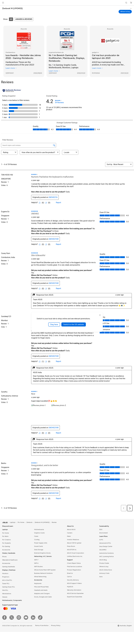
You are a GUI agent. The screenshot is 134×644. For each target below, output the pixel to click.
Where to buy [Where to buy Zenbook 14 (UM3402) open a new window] (125, 12)
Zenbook (29, 522)
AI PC (101, 540)
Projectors (6, 577)
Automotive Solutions (107, 553)
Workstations (7, 594)
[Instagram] (19, 617)
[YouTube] (26, 617)
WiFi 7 (36, 560)
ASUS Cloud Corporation (75, 553)
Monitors (5, 574)
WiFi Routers (39, 567)
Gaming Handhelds (9, 567)
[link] (67, 3)
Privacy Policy (56, 626)
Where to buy (104, 567)
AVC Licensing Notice (107, 557)
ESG (101, 530)
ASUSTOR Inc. (72, 550)
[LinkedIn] (33, 617)
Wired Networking (40, 577)
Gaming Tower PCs (8, 587)
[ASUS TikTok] (40, 617)
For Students (6, 543)
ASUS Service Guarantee (75, 593)
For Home (6, 533)
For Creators (6, 540)
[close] (100, 315)
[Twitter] (12, 617)
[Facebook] (4, 617)
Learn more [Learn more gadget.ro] (98, 68)
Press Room (71, 546)
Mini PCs (5, 590)
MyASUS (70, 587)
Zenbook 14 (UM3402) (12, 9)
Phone (4, 557)
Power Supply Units (41, 543)
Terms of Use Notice (42, 626)
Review (54, 522)
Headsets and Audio (41, 590)
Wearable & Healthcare (10, 560)
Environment (104, 533)
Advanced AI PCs (105, 543)
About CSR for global (74, 543)
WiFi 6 (36, 563)
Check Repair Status (74, 563)
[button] (3, 3)
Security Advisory (73, 580)
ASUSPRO (103, 550)
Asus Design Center (106, 546)
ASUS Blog (103, 560)
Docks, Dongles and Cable (43, 597)
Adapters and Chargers (42, 594)
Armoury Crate (104, 573)
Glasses (5, 597)
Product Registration (74, 570)
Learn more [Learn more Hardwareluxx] (11, 68)
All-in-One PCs (7, 580)
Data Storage (39, 550)
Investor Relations (73, 540)
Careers (70, 533)
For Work (5, 536)
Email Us (70, 573)
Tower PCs (6, 584)
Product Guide (104, 563)
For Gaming (6, 546)
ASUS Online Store (106, 570)
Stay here (54, 324)
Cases (36, 536)
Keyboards (38, 583)
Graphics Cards (39, 533)
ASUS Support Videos (74, 583)
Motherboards (39, 530)
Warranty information (74, 590)
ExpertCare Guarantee (75, 597)
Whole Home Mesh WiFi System (45, 570)
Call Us (69, 577)
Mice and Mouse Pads (41, 587)
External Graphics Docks (42, 553)
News (69, 536)
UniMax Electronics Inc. (75, 556)
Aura (101, 577)
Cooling (37, 540)
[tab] (11, 19)
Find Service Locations (75, 567)
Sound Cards (39, 546)
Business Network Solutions (43, 573)
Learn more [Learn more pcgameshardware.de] (54, 71)
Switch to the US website (74, 324)
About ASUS (71, 530)
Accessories (6, 550)
